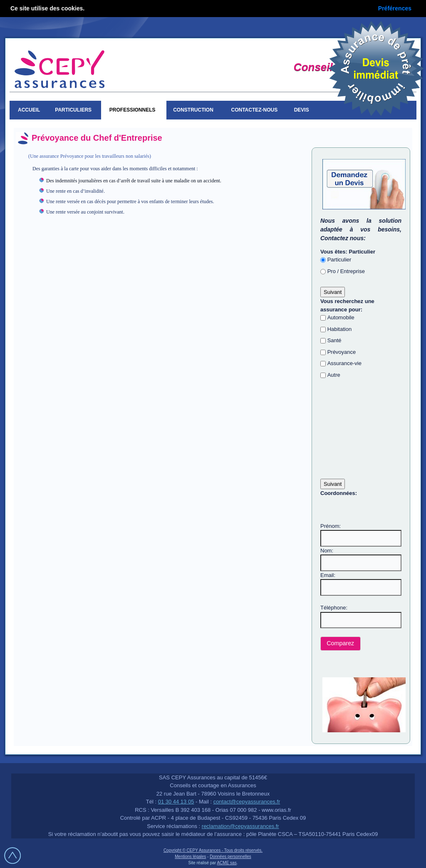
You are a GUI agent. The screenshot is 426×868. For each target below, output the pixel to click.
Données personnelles (230, 857)
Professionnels (134, 110)
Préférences (395, 8)
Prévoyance (342, 352)
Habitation (340, 329)
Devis (303, 110)
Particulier (339, 260)
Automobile (341, 317)
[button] (341, 644)
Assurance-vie (344, 363)
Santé (334, 340)
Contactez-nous (255, 110)
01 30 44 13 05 (176, 802)
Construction (194, 110)
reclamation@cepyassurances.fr (240, 826)
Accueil (29, 110)
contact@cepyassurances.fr (247, 802)
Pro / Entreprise (346, 271)
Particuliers (74, 110)
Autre (334, 375)
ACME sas (227, 863)
